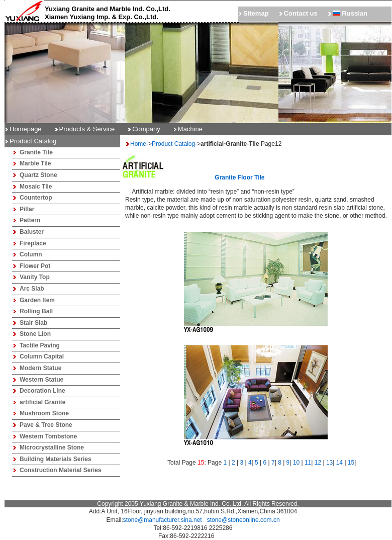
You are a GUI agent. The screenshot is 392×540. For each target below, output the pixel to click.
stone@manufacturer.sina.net (163, 520)
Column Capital (42, 356)
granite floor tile (239, 177)
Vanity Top (35, 277)
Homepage (26, 129)
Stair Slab (33, 323)
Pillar (27, 209)
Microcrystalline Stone (52, 447)
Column (31, 254)
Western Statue (41, 380)
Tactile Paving (40, 345)
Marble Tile (35, 163)
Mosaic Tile (36, 187)
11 (308, 463)
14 (339, 463)
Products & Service (87, 129)
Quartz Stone (38, 175)
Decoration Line (42, 391)
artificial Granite (42, 402)
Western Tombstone (48, 436)
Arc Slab (32, 289)
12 (318, 463)
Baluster (32, 232)
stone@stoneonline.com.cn (243, 520)
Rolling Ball (36, 311)
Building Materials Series (56, 459)
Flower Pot (35, 266)
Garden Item (37, 300)
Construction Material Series (61, 470)
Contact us (301, 13)
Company (146, 129)
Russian (350, 13)
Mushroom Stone (44, 413)
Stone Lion (35, 334)
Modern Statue (40, 368)
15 (351, 463)
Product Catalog (173, 144)
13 (329, 463)
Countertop (36, 198)
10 (296, 463)
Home (138, 144)
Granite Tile (36, 152)
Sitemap (256, 13)
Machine (190, 129)
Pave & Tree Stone (46, 425)
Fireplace (33, 243)
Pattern (30, 220)
